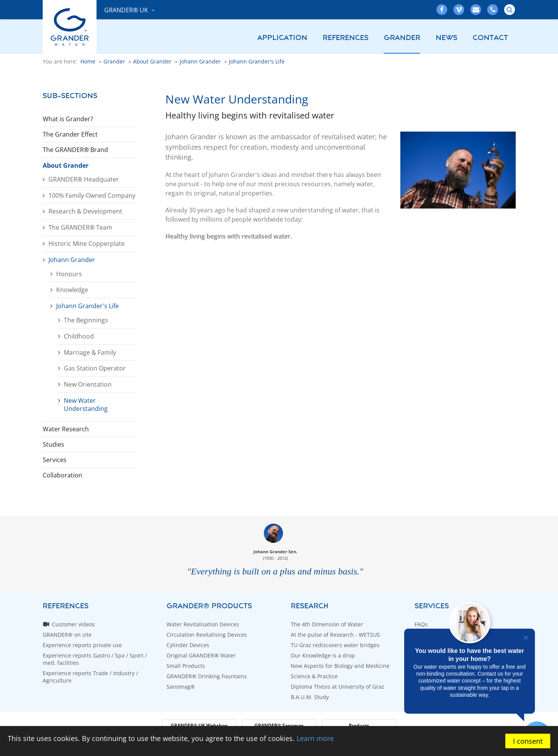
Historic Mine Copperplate (87, 244)
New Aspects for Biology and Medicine (340, 666)
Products (359, 725)
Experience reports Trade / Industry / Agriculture (90, 677)
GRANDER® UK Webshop (199, 725)
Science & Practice (314, 676)
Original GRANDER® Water (201, 655)
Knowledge (72, 290)
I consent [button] (528, 741)
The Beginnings (86, 320)
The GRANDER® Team (80, 227)
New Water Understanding (86, 405)
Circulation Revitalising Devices (207, 635)
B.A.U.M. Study (310, 697)
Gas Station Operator (95, 368)
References (346, 38)
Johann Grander (72, 260)
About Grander (66, 165)
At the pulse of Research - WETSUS (335, 635)
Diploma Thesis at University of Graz (337, 687)
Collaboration (62, 475)
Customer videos (73, 624)
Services (55, 460)
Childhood (79, 336)
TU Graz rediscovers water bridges (335, 645)
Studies (53, 444)
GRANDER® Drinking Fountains (207, 676)
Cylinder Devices (188, 645)
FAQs (421, 624)
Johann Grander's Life (87, 306)
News (446, 38)
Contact (490, 38)
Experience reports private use (82, 645)
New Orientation (88, 384)
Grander (402, 38)
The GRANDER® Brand (75, 150)
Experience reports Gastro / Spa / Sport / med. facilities (95, 659)
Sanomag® (181, 687)
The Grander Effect (70, 134)
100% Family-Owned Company (92, 195)
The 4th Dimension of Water (327, 624)
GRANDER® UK (127, 10)
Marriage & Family (90, 352)
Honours (69, 274)
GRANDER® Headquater (84, 179)
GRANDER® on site (67, 635)
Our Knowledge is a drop (323, 655)
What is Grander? (68, 119)
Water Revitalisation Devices (203, 624)
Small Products (186, 666)
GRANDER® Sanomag (279, 725)
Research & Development (85, 211)
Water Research (66, 429)
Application (282, 38)
